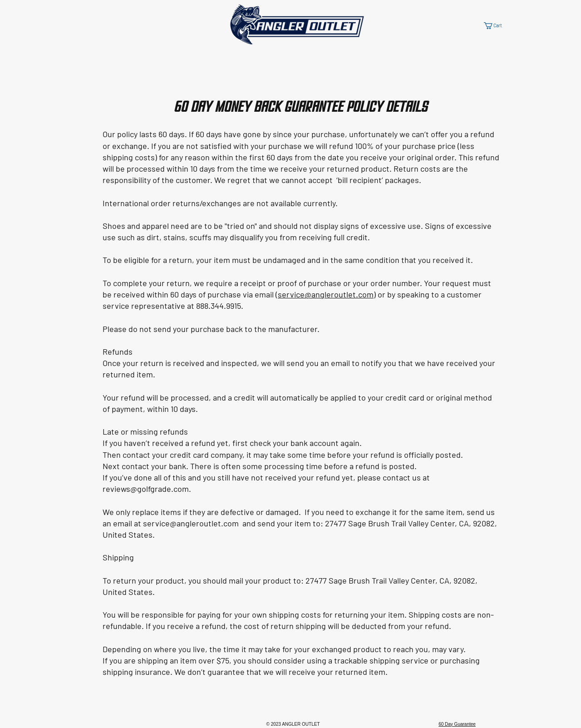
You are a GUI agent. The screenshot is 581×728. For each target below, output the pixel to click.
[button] (498, 26)
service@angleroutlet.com (326, 294)
